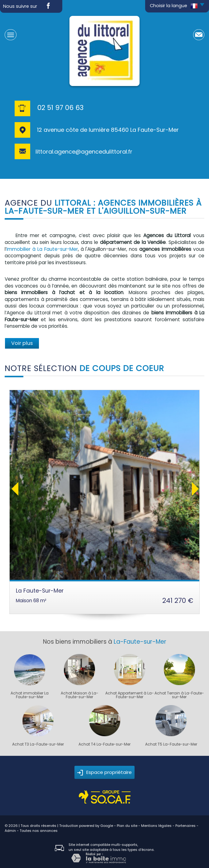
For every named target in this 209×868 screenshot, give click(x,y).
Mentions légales (156, 826)
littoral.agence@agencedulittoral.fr (84, 152)
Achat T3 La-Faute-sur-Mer (38, 744)
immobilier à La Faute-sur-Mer (42, 249)
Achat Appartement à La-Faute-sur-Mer (130, 695)
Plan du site (127, 826)
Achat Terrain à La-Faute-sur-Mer (179, 695)
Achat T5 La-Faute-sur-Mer (171, 744)
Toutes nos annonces (39, 831)
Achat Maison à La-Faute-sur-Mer (80, 695)
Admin (10, 831)
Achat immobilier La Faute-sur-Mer (30, 695)
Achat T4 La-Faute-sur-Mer (104, 744)
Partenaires (185, 826)
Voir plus (22, 343)
